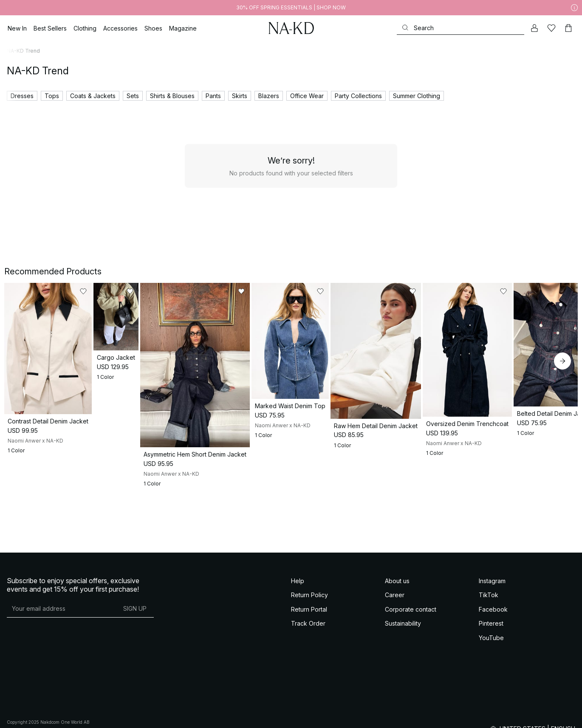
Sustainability (403, 671)
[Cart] (568, 28)
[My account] (534, 28)
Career (395, 642)
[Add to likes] (138, 291)
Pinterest (491, 671)
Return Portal (309, 657)
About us (397, 628)
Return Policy (309, 642)
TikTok (489, 642)
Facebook (493, 657)
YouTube (491, 685)
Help (298, 628)
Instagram (492, 628)
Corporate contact (411, 657)
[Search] (461, 28)
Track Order (308, 671)
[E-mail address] (61, 656)
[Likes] (551, 28)
